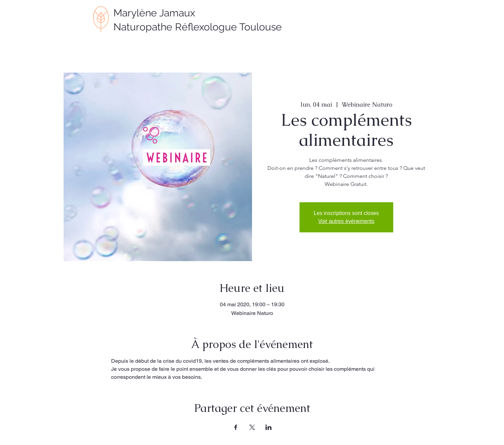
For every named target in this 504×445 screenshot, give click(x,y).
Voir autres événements (346, 221)
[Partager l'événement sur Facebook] (236, 427)
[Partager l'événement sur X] (252, 427)
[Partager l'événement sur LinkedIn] (269, 427)
